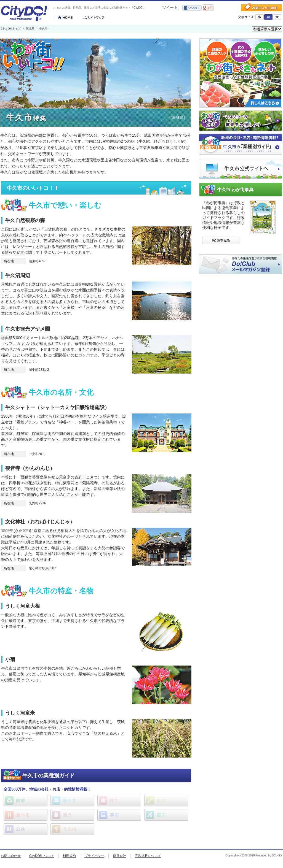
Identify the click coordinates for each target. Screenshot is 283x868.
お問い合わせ (11, 856)
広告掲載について (148, 856)
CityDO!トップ (11, 29)
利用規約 (69, 856)
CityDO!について (42, 856)
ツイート (170, 7)
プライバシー (94, 856)
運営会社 (119, 856)
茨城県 (30, 29)
